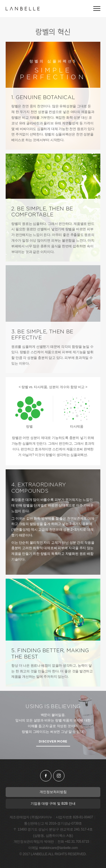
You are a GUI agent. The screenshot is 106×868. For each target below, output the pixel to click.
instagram (59, 776)
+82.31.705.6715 (77, 842)
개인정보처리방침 (53, 792)
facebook (46, 776)
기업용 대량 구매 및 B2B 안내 (53, 804)
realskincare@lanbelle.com (58, 848)
